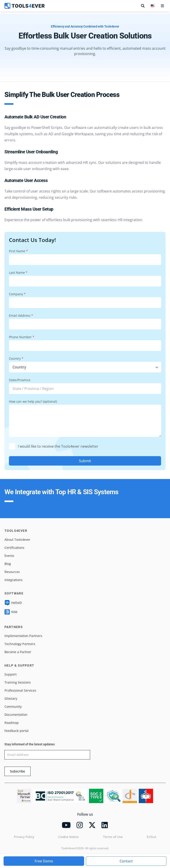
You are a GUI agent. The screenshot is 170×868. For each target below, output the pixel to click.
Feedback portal (17, 731)
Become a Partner (18, 652)
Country (16, 358)
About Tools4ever (17, 540)
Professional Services (20, 690)
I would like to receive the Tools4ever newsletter (54, 447)
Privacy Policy (24, 837)
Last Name (18, 273)
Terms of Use (113, 837)
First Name (18, 251)
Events (9, 556)
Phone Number (22, 337)
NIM (11, 612)
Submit (85, 461)
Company (17, 294)
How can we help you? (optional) (33, 401)
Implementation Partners (23, 636)
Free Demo (44, 861)
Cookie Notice (68, 837)
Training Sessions (18, 682)
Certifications (14, 548)
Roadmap (12, 723)
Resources (12, 572)
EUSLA (151, 837)
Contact (126, 861)
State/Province (20, 380)
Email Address (21, 315)
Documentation (16, 715)
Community (13, 707)
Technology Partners (20, 644)
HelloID (13, 603)
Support (10, 674)
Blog (8, 564)
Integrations (13, 580)
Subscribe (18, 771)
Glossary (11, 698)
